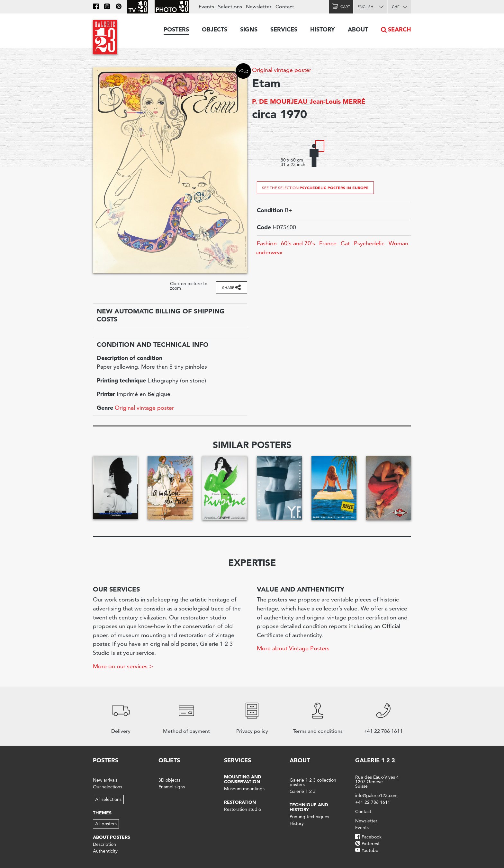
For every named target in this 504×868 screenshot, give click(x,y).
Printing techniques (309, 817)
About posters (112, 837)
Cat (345, 243)
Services (284, 29)
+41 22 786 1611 (373, 802)
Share (228, 288)
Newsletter (259, 7)
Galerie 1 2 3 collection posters (313, 782)
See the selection (315, 188)
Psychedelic (369, 243)
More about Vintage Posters (293, 648)
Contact (285, 7)
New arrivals (105, 780)
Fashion (267, 243)
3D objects (169, 780)
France (328, 243)
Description (104, 844)
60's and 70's (298, 243)
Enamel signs (172, 787)
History (323, 29)
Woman (398, 243)
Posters (176, 29)
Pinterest (371, 844)
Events (206, 7)
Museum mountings (244, 789)
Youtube (370, 850)
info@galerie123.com (376, 795)
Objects (215, 29)
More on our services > (123, 666)
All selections (108, 799)
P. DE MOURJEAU (280, 101)
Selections (230, 7)
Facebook (372, 837)
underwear (269, 252)
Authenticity (105, 851)
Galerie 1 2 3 (303, 791)
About (358, 29)
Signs (249, 29)
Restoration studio (243, 809)
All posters (106, 824)
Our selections (108, 787)
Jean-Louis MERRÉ (337, 101)
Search (400, 29)
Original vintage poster (282, 70)
